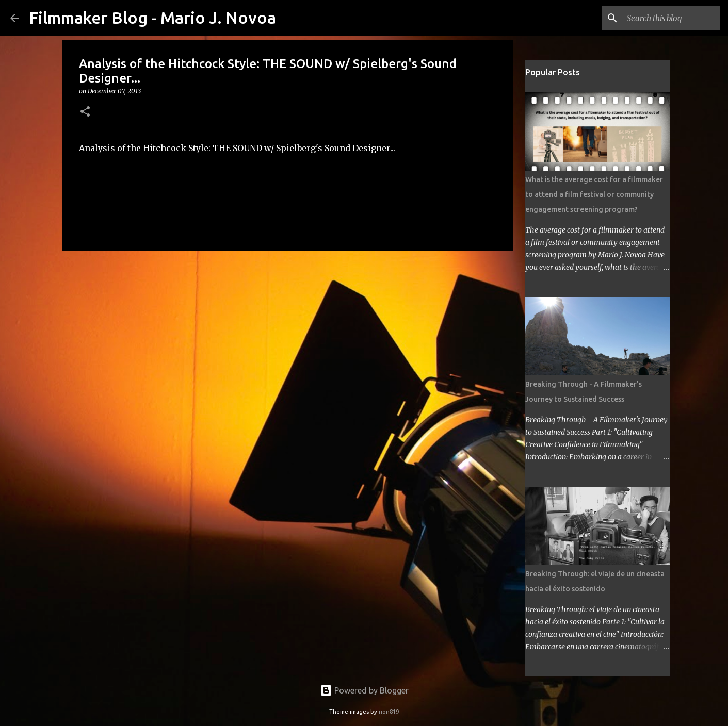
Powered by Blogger (364, 690)
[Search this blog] (666, 18)
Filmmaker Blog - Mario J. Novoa (152, 18)
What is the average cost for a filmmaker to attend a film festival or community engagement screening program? (594, 194)
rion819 (389, 712)
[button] (85, 112)
